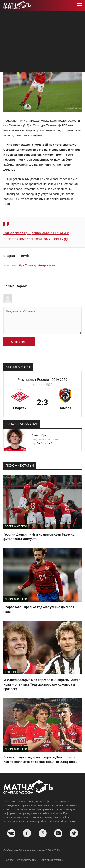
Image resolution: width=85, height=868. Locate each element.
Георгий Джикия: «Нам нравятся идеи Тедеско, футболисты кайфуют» (39, 537)
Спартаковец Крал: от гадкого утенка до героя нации (39, 609)
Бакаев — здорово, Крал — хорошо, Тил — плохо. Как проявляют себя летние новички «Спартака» (40, 759)
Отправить (19, 342)
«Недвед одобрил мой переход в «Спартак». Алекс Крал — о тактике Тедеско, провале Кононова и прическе (42, 684)
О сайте (9, 860)
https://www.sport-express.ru (36, 265)
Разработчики (27, 860)
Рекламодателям (52, 860)
